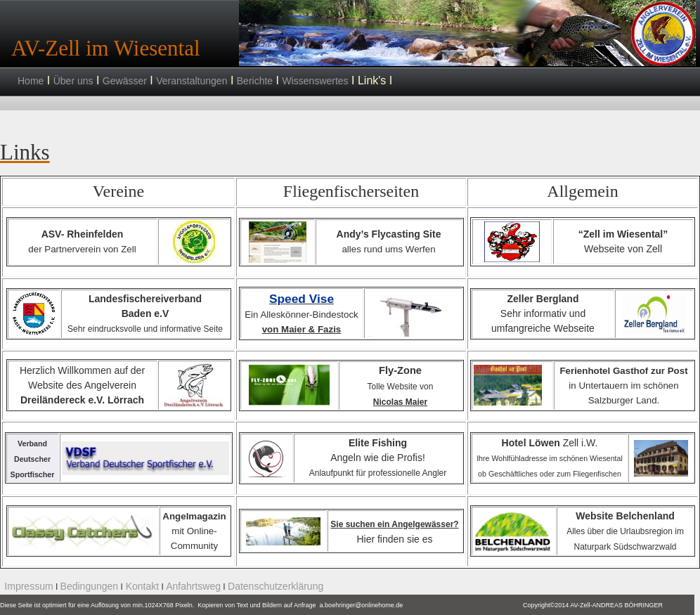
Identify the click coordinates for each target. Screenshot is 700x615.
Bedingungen (90, 586)
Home (31, 81)
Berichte (255, 81)
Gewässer (125, 81)
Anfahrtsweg (193, 586)
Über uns (73, 81)
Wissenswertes (315, 81)
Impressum (28, 586)
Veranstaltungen (192, 81)
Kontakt (141, 586)
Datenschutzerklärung (276, 586)
